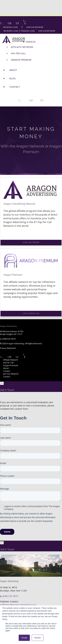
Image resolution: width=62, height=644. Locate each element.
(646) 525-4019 (9, 339)
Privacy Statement (8, 348)
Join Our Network (35, 27)
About (13, 70)
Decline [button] (38, 638)
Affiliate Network (11, 360)
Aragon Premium (11, 365)
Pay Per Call (8, 363)
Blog (12, 78)
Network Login (10, 27)
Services (31, 42)
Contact (15, 87)
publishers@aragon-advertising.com (18, 605)
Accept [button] (24, 638)
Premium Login (28, 31)
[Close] (2, 383)
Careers (7, 377)
